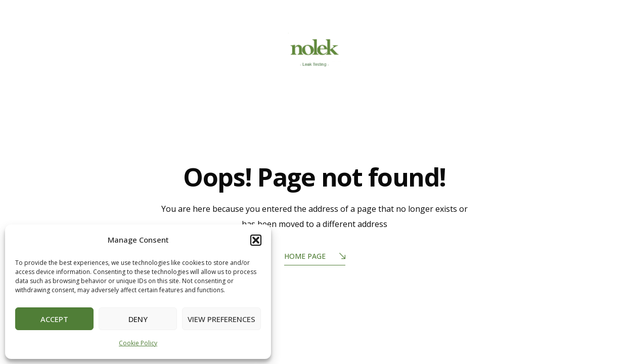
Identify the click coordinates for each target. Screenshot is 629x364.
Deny (138, 319)
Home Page (315, 257)
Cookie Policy (138, 343)
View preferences (221, 319)
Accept (54, 319)
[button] (256, 240)
